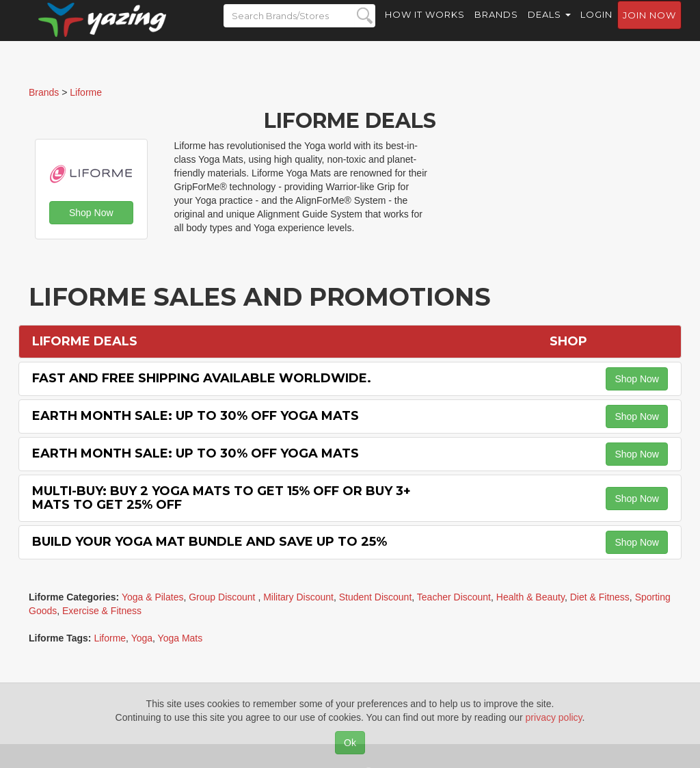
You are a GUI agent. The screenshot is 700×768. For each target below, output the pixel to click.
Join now (649, 28)
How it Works (425, 27)
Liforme (110, 638)
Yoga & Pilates (153, 597)
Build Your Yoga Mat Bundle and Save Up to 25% (210, 542)
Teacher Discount (454, 597)
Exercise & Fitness (102, 611)
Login (596, 27)
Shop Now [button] (91, 213)
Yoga (142, 638)
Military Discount (298, 597)
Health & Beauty (530, 597)
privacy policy (554, 717)
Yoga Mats (180, 638)
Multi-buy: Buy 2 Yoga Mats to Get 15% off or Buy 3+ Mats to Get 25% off (221, 498)
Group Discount (223, 597)
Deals (549, 27)
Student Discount (376, 597)
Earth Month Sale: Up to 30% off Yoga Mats (196, 416)
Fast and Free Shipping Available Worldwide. (202, 378)
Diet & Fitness (600, 597)
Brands (496, 27)
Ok (350, 743)
